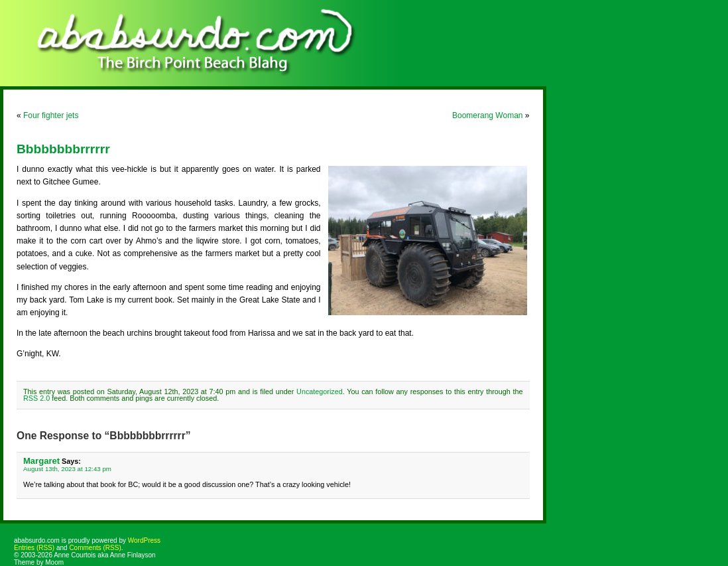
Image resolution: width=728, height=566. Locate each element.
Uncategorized (320, 391)
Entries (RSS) (34, 548)
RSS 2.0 (36, 398)
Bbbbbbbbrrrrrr (63, 149)
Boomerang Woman (488, 115)
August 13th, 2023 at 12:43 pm (67, 469)
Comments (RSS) (95, 548)
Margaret (41, 461)
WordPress (144, 540)
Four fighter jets (51, 115)
